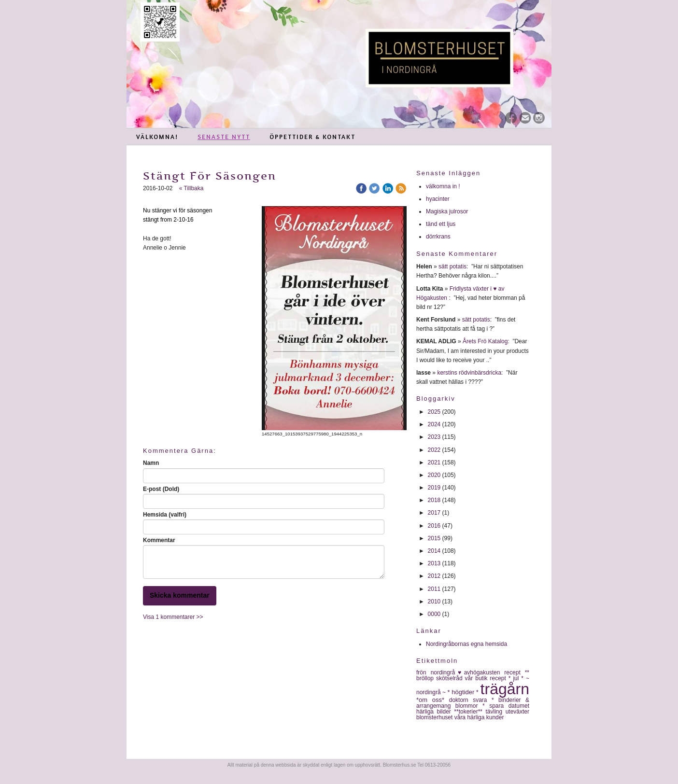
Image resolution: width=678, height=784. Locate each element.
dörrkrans (439, 237)
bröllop (426, 678)
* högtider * (464, 692)
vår (470, 678)
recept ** (517, 672)
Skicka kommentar (180, 595)
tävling (495, 712)
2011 (434, 589)
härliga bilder (435, 712)
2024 (434, 424)
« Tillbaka (191, 188)
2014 (434, 551)
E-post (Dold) (161, 489)
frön (424, 672)
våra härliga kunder (479, 717)
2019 (434, 488)
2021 (434, 462)
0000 (434, 614)
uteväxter (517, 712)
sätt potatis (452, 266)
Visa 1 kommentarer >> (173, 617)
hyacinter (438, 199)
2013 (434, 563)
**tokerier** (470, 712)
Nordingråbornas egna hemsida (466, 644)
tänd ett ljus (442, 224)
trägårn (505, 689)
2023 (434, 437)
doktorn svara (470, 700)
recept (499, 678)
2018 (434, 500)
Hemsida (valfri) (165, 515)
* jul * (517, 678)
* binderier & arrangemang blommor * (473, 703)
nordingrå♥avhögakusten (468, 672)
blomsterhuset (435, 717)
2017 (434, 513)
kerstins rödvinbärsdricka (469, 373)
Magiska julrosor (447, 211)
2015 (434, 538)
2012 (434, 576)
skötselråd (451, 678)
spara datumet (509, 706)
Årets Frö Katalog (485, 341)
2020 (434, 475)
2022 (434, 450)
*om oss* (433, 700)
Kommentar (159, 540)
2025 (434, 412)
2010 (434, 602)
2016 (434, 526)
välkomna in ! (443, 186)
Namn (151, 463)
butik (482, 678)
